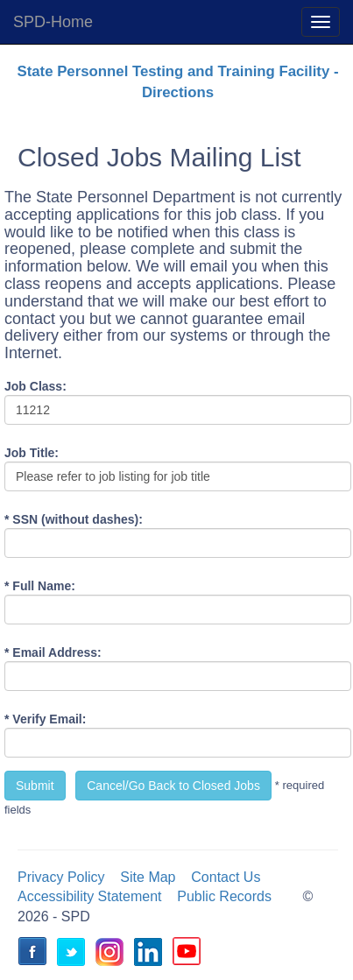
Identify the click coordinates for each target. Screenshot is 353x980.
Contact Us (226, 877)
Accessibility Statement (90, 896)
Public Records (224, 896)
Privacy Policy (61, 877)
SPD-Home (53, 22)
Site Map (148, 877)
